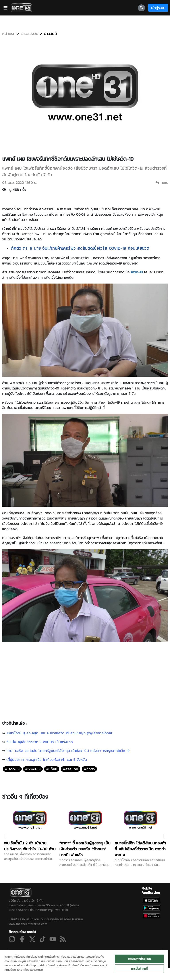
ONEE (126, 949)
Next (164, 833)
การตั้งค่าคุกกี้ (139, 969)
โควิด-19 (137, 272)
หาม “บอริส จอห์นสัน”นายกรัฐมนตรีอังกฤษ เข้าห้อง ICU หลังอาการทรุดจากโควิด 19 (68, 751)
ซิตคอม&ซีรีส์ (46, 949)
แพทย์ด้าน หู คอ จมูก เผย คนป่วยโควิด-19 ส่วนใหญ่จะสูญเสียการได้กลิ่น (60, 733)
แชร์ (162, 182)
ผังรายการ (80, 949)
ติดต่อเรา (138, 949)
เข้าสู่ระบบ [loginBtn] (158, 8)
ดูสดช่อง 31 (18, 949)
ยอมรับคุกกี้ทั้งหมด (139, 959)
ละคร (32, 949)
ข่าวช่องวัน (30, 34)
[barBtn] (6, 8)
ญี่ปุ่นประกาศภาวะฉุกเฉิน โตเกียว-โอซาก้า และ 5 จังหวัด (47, 759)
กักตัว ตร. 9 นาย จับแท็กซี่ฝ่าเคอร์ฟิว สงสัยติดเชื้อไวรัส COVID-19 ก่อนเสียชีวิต (80, 248)
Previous (6, 833)
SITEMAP (153, 949)
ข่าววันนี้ (50, 34)
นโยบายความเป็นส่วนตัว (104, 949)
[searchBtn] (141, 8)
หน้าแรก (9, 34)
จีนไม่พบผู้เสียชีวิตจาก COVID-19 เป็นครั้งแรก (40, 742)
